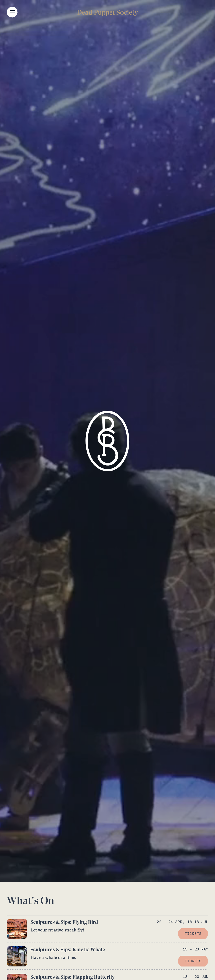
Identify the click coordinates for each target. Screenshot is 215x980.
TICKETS (193, 934)
